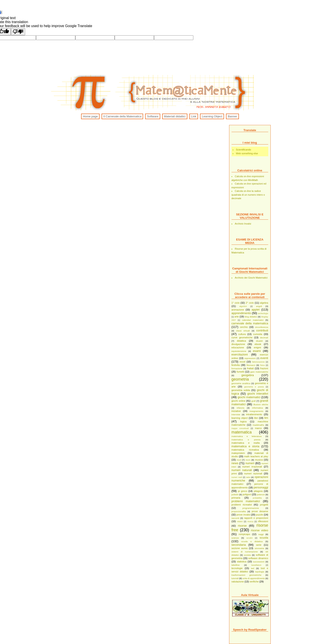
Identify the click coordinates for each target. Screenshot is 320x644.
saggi (261, 534)
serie (259, 545)
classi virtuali (243, 331)
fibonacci (251, 365)
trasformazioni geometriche (247, 575)
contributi (262, 330)
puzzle (260, 515)
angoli (259, 306)
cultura (242, 334)
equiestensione (239, 351)
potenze (261, 495)
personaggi (261, 487)
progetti (264, 505)
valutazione (238, 582)
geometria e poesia (254, 387)
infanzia (240, 408)
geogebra (248, 375)
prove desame (260, 511)
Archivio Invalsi (243, 224)
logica (243, 421)
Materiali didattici (175, 116)
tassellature (256, 565)
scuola (264, 538)
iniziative (236, 411)
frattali (250, 368)
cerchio (244, 327)
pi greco (243, 491)
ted (253, 568)
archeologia (263, 313)
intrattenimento (254, 414)
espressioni (250, 358)
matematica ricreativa (245, 450)
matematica (242, 432)
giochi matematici (249, 397)
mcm (248, 460)
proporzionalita (239, 511)
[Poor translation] (18, 32)
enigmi (257, 347)
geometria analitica (241, 383)
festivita (236, 365)
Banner (232, 116)
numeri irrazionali (252, 467)
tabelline (236, 565)
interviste (236, 414)
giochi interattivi (258, 394)
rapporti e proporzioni (256, 518)
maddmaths (258, 425)
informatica (258, 408)
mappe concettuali (240, 428)
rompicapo (244, 534)
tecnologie (237, 568)
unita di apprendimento (254, 578)
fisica (262, 365)
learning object (240, 418)
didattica (241, 341)
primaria (236, 498)
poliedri (235, 495)
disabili (259, 341)
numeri (250, 463)
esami (257, 351)
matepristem (238, 453)
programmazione (251, 508)
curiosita (258, 334)
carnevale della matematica (250, 323)
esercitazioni (240, 354)
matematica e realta (246, 443)
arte (237, 317)
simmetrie (259, 548)
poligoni (247, 494)
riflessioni (263, 521)
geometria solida (241, 390)
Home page (90, 116)
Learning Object (212, 116)
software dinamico (258, 558)
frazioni (264, 368)
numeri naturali (242, 470)
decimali (264, 338)
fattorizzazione (258, 362)
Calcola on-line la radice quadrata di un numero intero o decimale (248, 195)
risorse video (260, 530)
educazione (238, 347)
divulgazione (238, 344)
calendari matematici (253, 320)
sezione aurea (240, 548)
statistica (242, 562)
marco (258, 428)
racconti (235, 518)
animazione (238, 310)
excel (242, 362)
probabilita (257, 498)
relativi (240, 522)
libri (256, 418)
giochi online (238, 401)
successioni (259, 562)
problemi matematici (246, 501)
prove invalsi (243, 515)
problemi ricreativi (242, 505)
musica (259, 460)
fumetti (240, 372)
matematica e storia (245, 446)
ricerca (250, 522)
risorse (242, 526)
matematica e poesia (246, 440)
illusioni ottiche (261, 404)
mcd (239, 460)
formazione (237, 368)
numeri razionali (253, 473)
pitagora (258, 491)
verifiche (254, 582)
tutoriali (235, 578)
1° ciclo (236, 303)
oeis (248, 477)
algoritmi (243, 306)
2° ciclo (250, 303)
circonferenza (261, 327)
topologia (260, 572)
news (235, 463)
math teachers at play (256, 456)
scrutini (250, 538)
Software (153, 116)
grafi (253, 401)
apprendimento (241, 313)
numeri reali (237, 477)
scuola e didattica (252, 541)
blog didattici (251, 317)
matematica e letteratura (247, 436)
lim (266, 418)
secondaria (239, 545)
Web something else (247, 153)
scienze (235, 538)
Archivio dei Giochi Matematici (251, 278)
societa (247, 555)
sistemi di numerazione (245, 552)
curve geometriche (242, 337)
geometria (240, 379)
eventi (264, 358)
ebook (258, 344)
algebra (264, 303)
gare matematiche (259, 372)
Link (194, 116)
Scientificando (244, 150)
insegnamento (256, 411)
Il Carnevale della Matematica (122, 116)
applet (256, 310)
